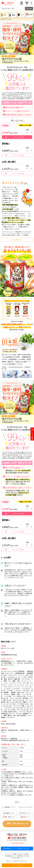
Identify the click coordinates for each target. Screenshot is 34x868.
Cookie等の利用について (17, 858)
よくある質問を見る (16, 240)
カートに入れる (19, 137)
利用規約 (26, 854)
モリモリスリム (5, 15)
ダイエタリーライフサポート (26, 807)
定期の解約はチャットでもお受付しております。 (17, 848)
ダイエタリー (31, 15)
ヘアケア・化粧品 (14, 15)
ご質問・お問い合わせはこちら (17, 823)
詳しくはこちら (17, 120)
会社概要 (15, 854)
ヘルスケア (22, 15)
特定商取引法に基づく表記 (23, 856)
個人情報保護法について (10, 856)
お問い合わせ (20, 854)
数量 (27, 130)
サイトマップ (9, 854)
